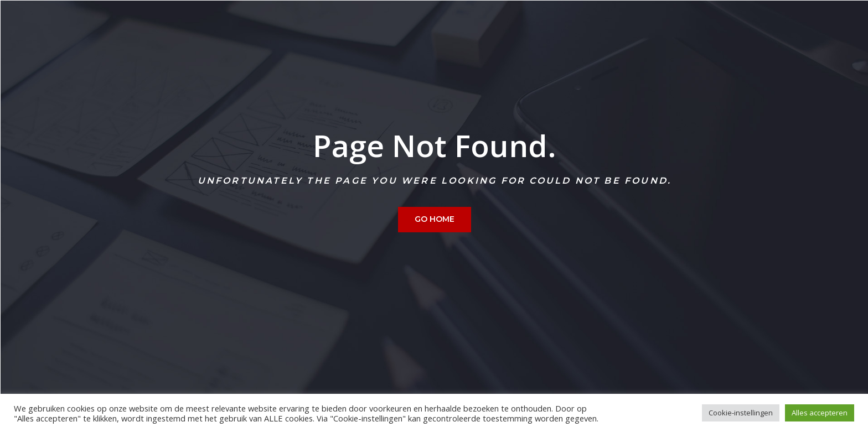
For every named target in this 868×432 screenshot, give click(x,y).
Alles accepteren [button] (820, 413)
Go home (435, 219)
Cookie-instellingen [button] (741, 413)
